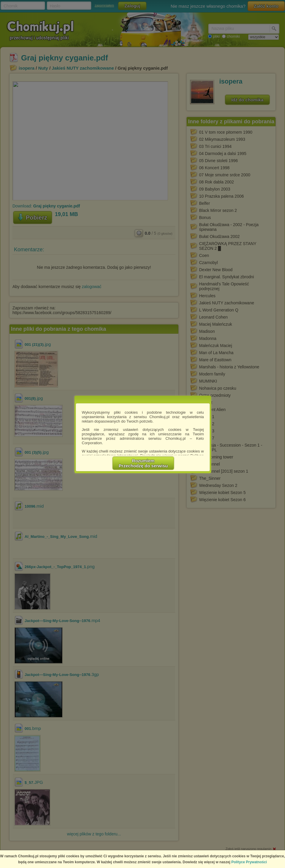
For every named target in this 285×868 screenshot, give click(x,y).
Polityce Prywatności (249, 862)
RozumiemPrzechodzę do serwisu (143, 463)
